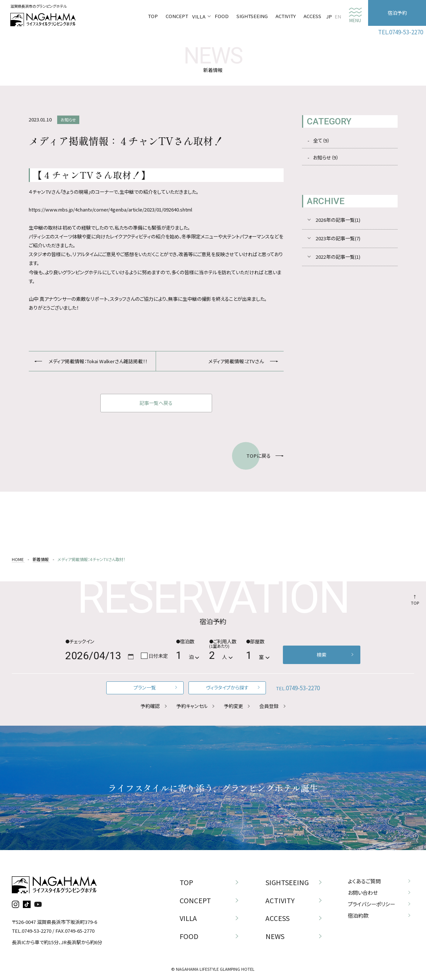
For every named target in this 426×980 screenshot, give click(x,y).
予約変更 (233, 706)
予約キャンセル (192, 706)
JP (329, 16)
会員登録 (269, 706)
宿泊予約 (397, 13)
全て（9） (321, 140)
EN (338, 16)
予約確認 (150, 706)
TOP (415, 603)
